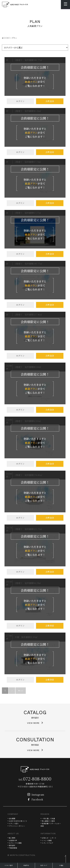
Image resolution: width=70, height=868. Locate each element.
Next (21, 690)
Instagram (35, 795)
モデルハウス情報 (15, 843)
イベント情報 (47, 840)
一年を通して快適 (48, 818)
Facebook (34, 799)
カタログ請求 (9, 865)
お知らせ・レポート (49, 838)
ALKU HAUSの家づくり (18, 821)
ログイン (20, 101)
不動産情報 (13, 848)
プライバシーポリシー (17, 826)
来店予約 (26, 865)
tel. (35, 779)
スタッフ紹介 (14, 823)
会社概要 (12, 818)
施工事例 (12, 838)
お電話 (61, 865)
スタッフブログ (47, 843)
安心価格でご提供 (48, 821)
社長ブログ (44, 865)
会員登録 (50, 101)
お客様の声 (13, 840)
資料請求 (12, 845)
